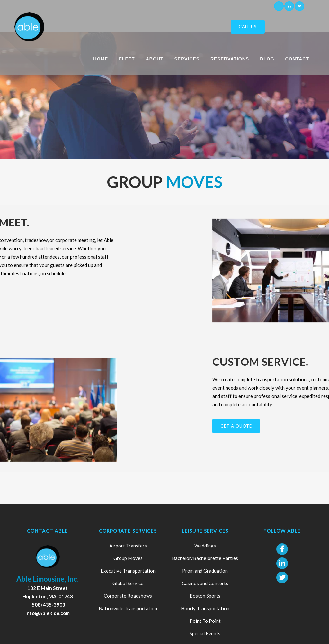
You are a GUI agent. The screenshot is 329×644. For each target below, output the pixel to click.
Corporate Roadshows (128, 596)
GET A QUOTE (298, 426)
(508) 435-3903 (48, 605)
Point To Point (205, 621)
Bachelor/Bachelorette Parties (205, 558)
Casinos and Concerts (205, 583)
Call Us (248, 27)
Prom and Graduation (205, 571)
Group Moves (128, 558)
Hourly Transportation (205, 608)
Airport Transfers (128, 546)
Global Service (128, 583)
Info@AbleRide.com (48, 613)
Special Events (205, 633)
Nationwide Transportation (128, 608)
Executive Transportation (128, 571)
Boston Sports (205, 596)
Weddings (205, 546)
